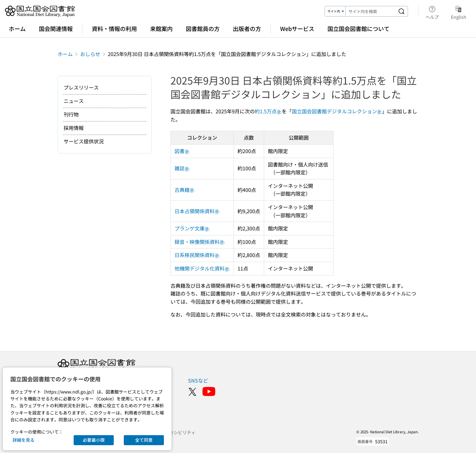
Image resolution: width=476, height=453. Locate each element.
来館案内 (161, 28)
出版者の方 (247, 28)
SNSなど (198, 380)
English (459, 12)
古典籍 (185, 190)
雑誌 (182, 168)
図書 (182, 151)
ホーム (17, 28)
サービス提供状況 (84, 141)
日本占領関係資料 (197, 211)
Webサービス (297, 28)
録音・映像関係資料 (200, 242)
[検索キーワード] (370, 11)
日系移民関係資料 (197, 255)
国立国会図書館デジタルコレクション (337, 111)
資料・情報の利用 (114, 28)
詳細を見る (24, 440)
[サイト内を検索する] (401, 11)
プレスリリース (81, 87)
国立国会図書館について (358, 28)
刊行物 (71, 114)
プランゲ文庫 (192, 228)
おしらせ (90, 54)
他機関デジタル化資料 (202, 268)
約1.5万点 (268, 111)
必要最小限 (94, 440)
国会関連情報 (56, 28)
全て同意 (144, 440)
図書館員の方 (203, 28)
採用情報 (74, 128)
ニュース (74, 101)
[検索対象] (335, 11)
